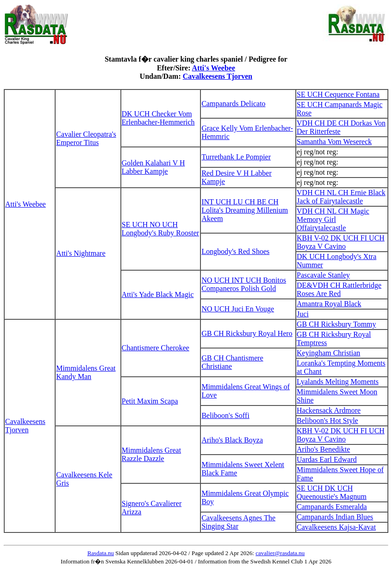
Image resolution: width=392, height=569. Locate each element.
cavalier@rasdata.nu (280, 553)
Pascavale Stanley (323, 275)
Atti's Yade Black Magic (158, 294)
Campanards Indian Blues (335, 517)
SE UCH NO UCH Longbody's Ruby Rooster (160, 229)
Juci (303, 314)
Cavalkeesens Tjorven (218, 76)
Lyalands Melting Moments (338, 382)
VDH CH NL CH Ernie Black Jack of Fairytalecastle (341, 197)
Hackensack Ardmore (329, 410)
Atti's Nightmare (81, 253)
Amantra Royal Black (329, 304)
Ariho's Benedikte (323, 449)
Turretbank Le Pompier (236, 157)
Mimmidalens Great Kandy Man (86, 372)
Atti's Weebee (214, 68)
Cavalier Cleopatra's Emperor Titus (86, 138)
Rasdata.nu (101, 553)
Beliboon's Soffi (225, 415)
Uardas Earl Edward (327, 459)
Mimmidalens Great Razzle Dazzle (151, 454)
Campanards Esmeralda (332, 507)
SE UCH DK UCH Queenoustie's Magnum (332, 492)
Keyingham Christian (328, 353)
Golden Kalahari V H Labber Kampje (153, 167)
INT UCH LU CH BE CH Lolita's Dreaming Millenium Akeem (245, 210)
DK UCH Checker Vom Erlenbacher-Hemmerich (158, 118)
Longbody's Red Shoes (235, 251)
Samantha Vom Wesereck (334, 142)
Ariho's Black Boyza (232, 440)
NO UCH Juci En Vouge (238, 309)
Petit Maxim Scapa (150, 401)
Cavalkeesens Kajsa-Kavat (336, 527)
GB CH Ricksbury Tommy (336, 324)
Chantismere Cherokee (156, 348)
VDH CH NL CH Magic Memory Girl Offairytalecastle (333, 219)
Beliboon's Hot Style (327, 420)
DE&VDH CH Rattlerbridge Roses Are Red (339, 289)
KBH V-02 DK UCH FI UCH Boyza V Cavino (341, 242)
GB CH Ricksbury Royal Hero (247, 333)
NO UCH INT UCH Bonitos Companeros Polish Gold (244, 284)
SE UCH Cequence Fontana (338, 94)
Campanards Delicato (233, 104)
